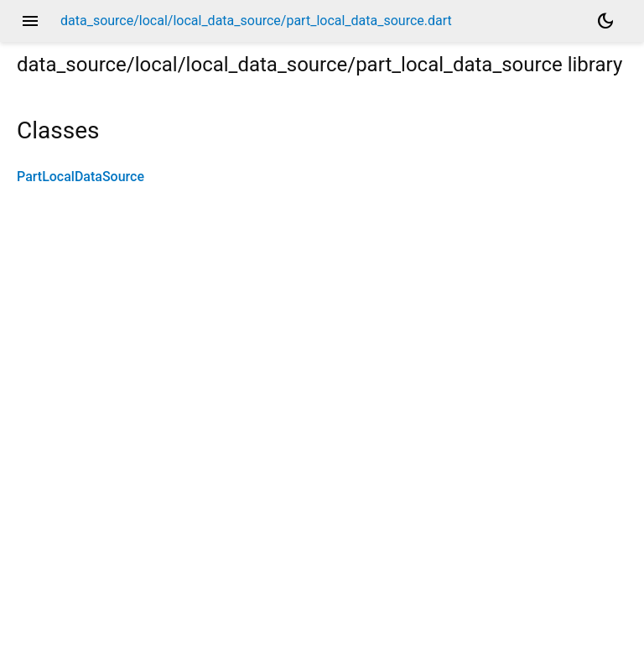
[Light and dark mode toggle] (605, 21)
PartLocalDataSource (80, 177)
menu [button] (30, 21)
